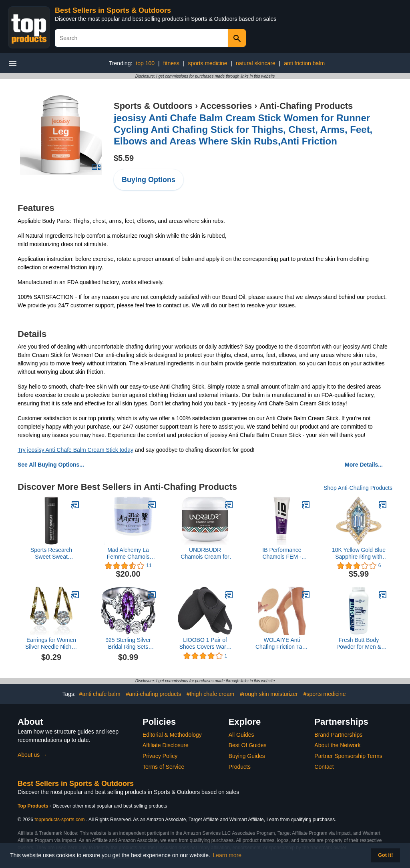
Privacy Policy (160, 756)
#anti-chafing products (153, 694)
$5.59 (124, 158)
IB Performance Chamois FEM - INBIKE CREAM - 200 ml (282, 553)
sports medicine (207, 63)
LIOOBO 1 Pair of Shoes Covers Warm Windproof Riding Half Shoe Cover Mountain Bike (205, 643)
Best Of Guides (248, 745)
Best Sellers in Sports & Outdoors (113, 10)
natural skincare (256, 63)
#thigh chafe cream (210, 694)
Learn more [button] (227, 855)
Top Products (34, 806)
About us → (32, 755)
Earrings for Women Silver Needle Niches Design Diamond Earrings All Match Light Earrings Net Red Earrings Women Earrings (51, 643)
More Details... (364, 465)
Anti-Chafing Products (306, 106)
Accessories (226, 106)
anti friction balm (304, 63)
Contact (324, 767)
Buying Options (149, 180)
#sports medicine (325, 694)
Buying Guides (247, 756)
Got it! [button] (385, 855)
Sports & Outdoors (153, 106)
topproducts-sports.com (59, 820)
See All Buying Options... (51, 465)
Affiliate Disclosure (166, 745)
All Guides (241, 735)
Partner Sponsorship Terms (348, 756)
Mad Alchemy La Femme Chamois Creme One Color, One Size (128, 553)
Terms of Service (163, 767)
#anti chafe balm (100, 694)
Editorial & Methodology (172, 735)
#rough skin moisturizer (269, 694)
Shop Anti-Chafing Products (358, 488)
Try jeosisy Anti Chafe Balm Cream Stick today (75, 450)
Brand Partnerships (338, 735)
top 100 (145, 63)
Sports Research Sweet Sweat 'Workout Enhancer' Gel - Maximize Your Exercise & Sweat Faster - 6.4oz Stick (51, 553)
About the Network (337, 745)
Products (240, 767)
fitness (171, 63)
